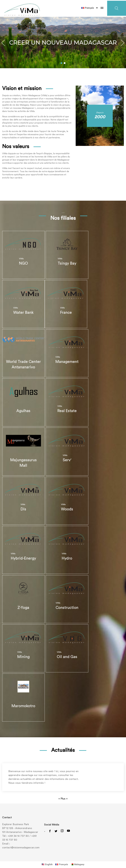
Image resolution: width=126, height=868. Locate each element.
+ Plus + (63, 795)
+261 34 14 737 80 (18, 832)
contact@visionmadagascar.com (21, 844)
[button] (61, 61)
